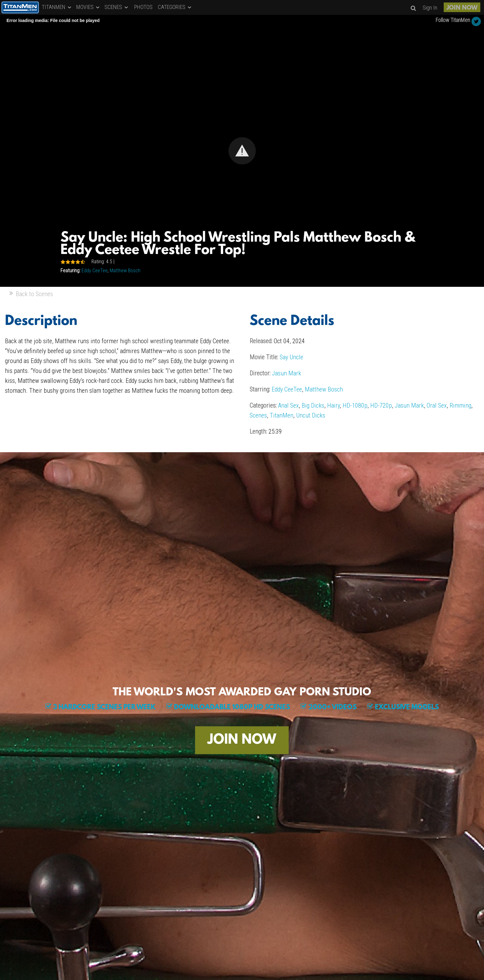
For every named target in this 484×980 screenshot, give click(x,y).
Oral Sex (437, 405)
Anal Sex (289, 405)
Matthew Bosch (125, 271)
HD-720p (381, 405)
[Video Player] (242, 151)
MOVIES (88, 7)
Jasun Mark (286, 373)
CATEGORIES (175, 7)
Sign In (430, 8)
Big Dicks (313, 405)
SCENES (117, 7)
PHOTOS (143, 7)
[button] (242, 151)
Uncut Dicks (311, 415)
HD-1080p (355, 405)
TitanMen (282, 415)
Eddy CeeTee (95, 271)
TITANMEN (57, 7)
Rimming (460, 405)
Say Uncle (291, 357)
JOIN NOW (462, 8)
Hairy (333, 405)
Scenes (258, 415)
